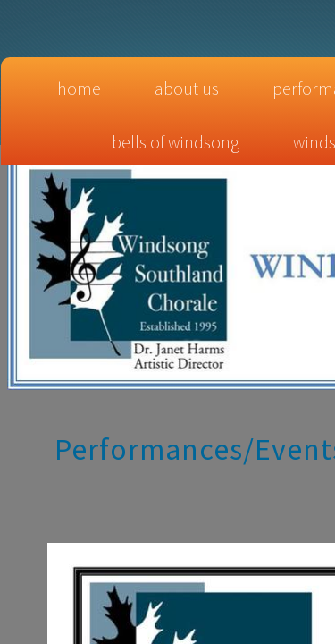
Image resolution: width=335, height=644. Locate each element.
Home (79, 88)
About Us (187, 88)
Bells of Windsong (176, 142)
